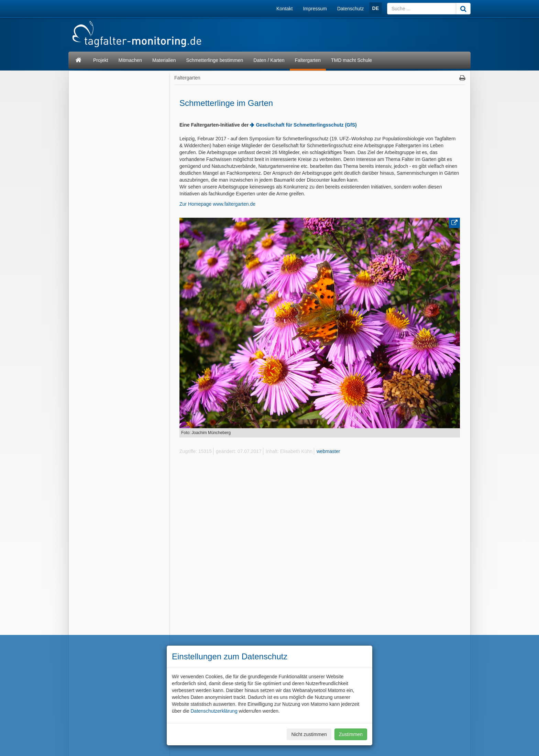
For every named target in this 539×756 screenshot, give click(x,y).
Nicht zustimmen (309, 734)
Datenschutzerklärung (214, 711)
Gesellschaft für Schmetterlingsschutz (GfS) (306, 125)
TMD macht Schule (351, 60)
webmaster (328, 451)
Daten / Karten (269, 60)
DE (376, 8)
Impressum (315, 9)
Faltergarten (308, 60)
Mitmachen (130, 60)
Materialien (164, 60)
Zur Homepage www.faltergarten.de (217, 204)
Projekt (101, 60)
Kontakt (284, 9)
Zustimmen (351, 734)
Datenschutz (351, 9)
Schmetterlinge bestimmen (215, 60)
